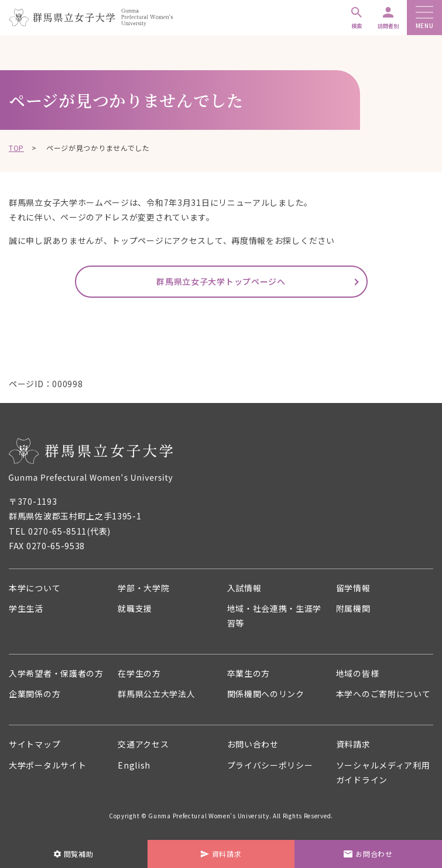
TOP (16, 148)
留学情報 (353, 588)
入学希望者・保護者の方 (56, 673)
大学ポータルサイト (47, 765)
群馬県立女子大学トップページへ (221, 281)
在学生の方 (139, 673)
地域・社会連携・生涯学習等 (275, 616)
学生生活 (26, 608)
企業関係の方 (35, 694)
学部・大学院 (143, 588)
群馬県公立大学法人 (156, 694)
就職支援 (135, 608)
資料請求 (353, 744)
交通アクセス (143, 744)
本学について (35, 588)
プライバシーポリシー (270, 765)
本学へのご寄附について (383, 694)
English (134, 765)
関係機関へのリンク (266, 694)
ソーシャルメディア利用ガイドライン (383, 772)
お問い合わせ (253, 744)
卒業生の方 (249, 673)
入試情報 (244, 588)
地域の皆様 (358, 673)
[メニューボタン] (424, 13)
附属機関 (353, 608)
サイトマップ (35, 744)
